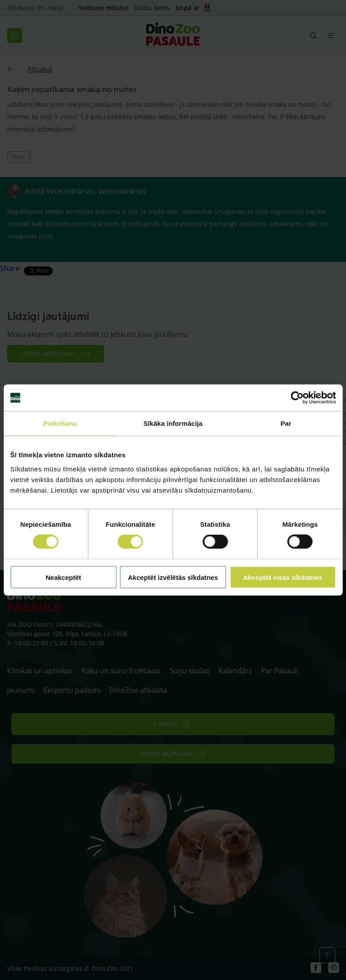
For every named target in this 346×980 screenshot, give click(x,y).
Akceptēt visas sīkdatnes (283, 577)
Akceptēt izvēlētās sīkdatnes (173, 577)
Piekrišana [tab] (60, 423)
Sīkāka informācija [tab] (173, 423)
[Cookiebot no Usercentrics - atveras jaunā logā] (297, 398)
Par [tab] (286, 423)
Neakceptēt (63, 577)
